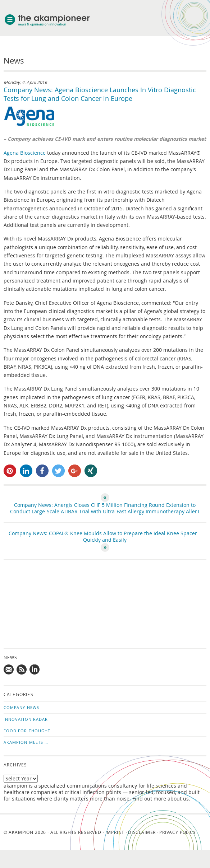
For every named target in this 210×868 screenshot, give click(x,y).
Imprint (115, 832)
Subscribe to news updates (22, 670)
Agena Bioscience (25, 153)
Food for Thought (27, 731)
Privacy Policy (178, 832)
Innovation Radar (26, 719)
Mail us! (9, 670)
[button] (10, 471)
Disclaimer (142, 832)
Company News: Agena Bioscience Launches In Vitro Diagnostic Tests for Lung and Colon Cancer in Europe (100, 94)
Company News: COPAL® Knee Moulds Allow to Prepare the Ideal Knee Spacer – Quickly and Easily (105, 537)
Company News (21, 707)
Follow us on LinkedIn (35, 670)
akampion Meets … (26, 742)
